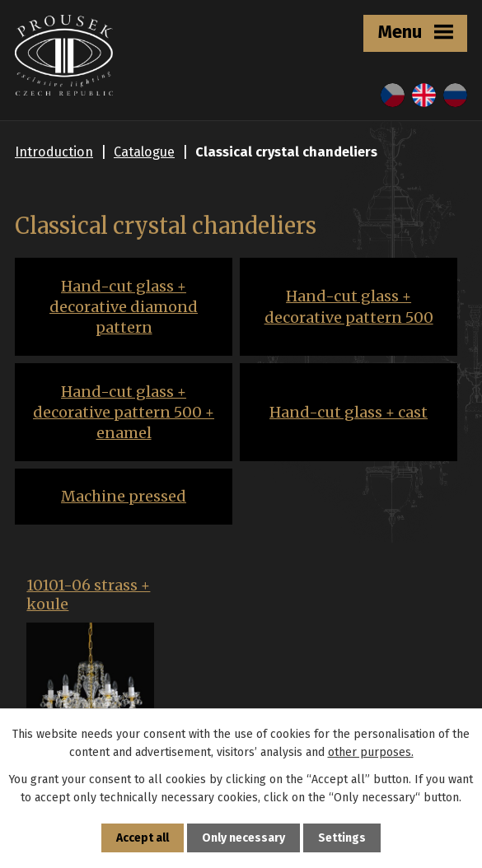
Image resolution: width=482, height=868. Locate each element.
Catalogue (144, 152)
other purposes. (371, 752)
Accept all (143, 838)
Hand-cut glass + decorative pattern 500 (349, 306)
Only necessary (243, 838)
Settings (342, 838)
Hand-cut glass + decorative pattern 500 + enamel (124, 412)
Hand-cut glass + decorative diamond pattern (124, 307)
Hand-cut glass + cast (349, 412)
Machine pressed (124, 496)
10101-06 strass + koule (88, 595)
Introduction (54, 152)
